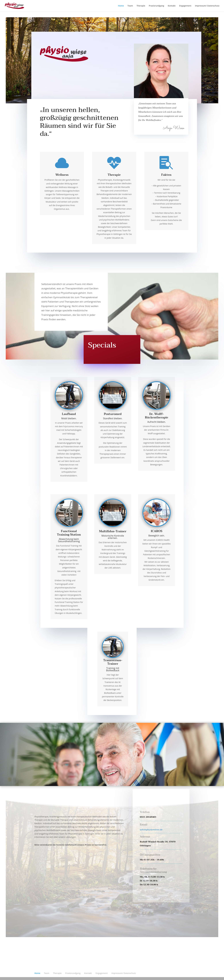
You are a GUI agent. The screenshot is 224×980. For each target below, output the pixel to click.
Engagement (185, 6)
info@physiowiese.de (151, 830)
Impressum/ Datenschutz (207, 6)
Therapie (141, 6)
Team (130, 6)
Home (121, 6)
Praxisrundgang (156, 6)
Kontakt (172, 6)
